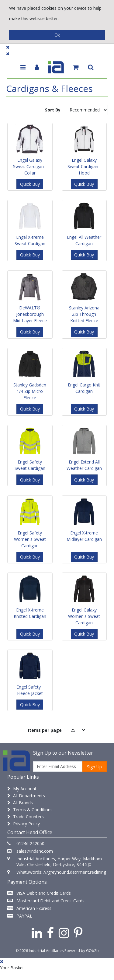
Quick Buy (30, 184)
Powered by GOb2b (82, 951)
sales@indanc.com (35, 851)
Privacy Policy (24, 824)
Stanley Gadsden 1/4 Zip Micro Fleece (30, 391)
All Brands (20, 803)
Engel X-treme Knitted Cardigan (30, 613)
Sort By (53, 110)
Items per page (45, 730)
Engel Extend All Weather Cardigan (84, 465)
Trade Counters (26, 817)
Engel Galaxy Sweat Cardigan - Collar (30, 166)
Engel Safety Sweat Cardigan (30, 465)
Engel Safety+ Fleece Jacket (30, 690)
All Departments (26, 796)
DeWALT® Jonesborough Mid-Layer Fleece (30, 314)
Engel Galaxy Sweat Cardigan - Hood (84, 166)
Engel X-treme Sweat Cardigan (30, 240)
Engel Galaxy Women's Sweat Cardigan (84, 616)
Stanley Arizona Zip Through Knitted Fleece (84, 314)
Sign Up (94, 767)
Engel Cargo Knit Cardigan (84, 388)
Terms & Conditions (30, 810)
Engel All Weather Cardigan (84, 240)
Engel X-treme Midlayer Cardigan (84, 536)
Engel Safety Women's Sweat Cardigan (30, 539)
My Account (22, 789)
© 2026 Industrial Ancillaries (40, 951)
